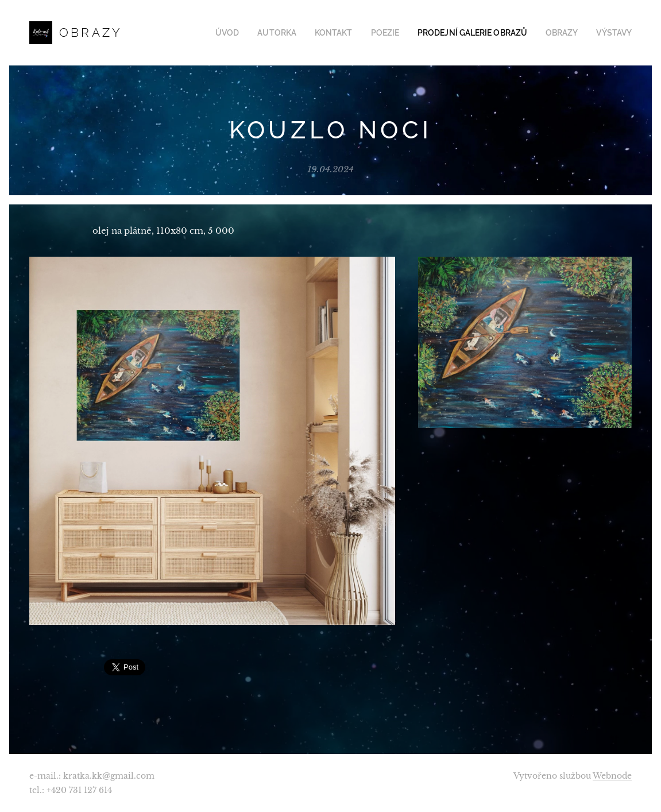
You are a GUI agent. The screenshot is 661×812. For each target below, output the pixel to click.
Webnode (612, 776)
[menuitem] (251, 33)
